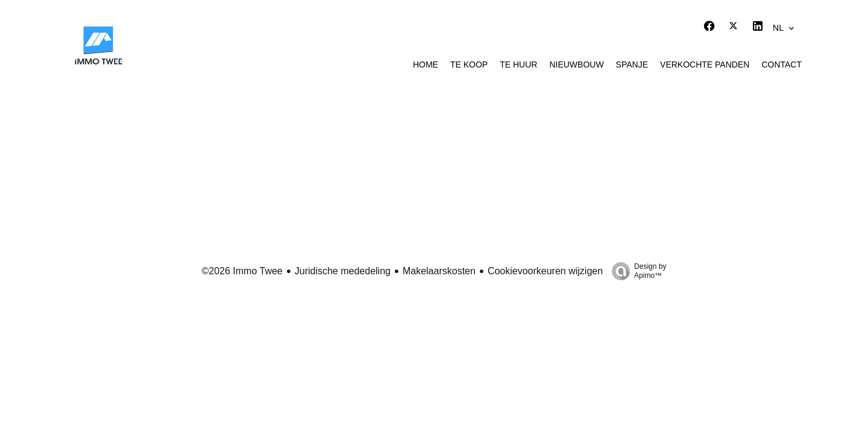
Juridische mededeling (343, 271)
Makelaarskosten (439, 271)
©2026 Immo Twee (242, 271)
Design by (636, 271)
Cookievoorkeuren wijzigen (545, 271)
